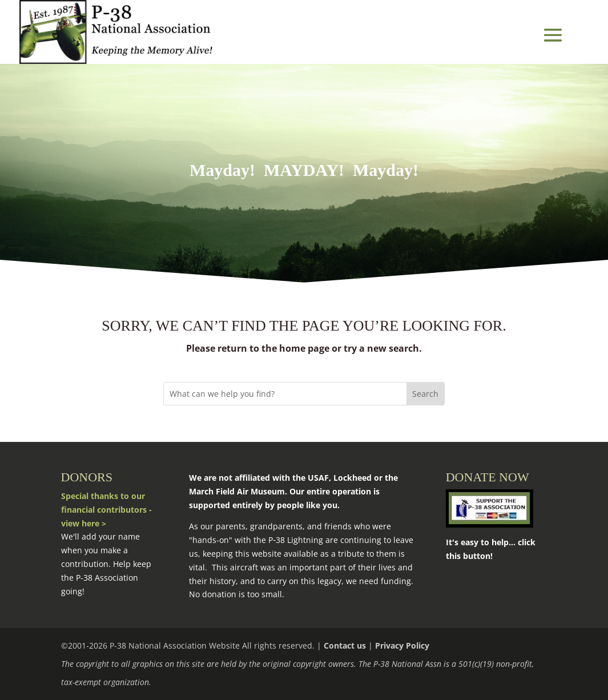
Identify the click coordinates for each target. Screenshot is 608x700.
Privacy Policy (402, 645)
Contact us (345, 645)
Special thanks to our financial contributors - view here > (106, 510)
